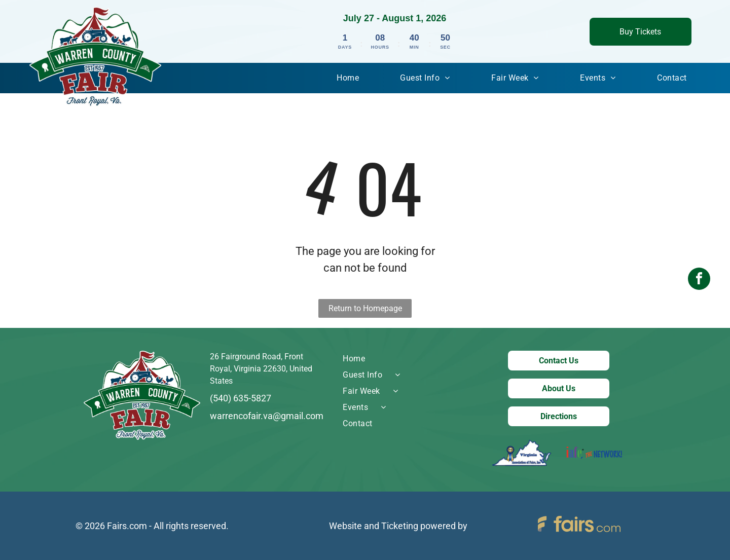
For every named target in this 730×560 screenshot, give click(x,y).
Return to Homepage (365, 308)
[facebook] (699, 280)
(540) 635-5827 (241, 398)
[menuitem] (348, 78)
